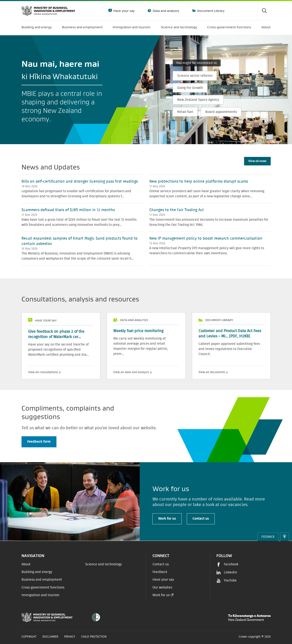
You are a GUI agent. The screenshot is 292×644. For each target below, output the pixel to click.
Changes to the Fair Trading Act (177, 210)
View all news (257, 161)
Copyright (29, 637)
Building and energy (37, 572)
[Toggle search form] (264, 11)
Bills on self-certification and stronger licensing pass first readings (80, 182)
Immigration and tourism (40, 595)
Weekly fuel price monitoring (138, 331)
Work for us (167, 519)
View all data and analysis (132, 372)
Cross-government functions (43, 587)
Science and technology (104, 564)
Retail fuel (185, 112)
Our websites (162, 587)
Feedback (160, 572)
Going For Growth (190, 88)
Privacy (70, 637)
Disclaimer (50, 637)
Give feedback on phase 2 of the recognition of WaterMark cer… (56, 334)
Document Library (210, 11)
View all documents (213, 372)
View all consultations (44, 372)
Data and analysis (165, 11)
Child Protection (94, 637)
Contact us (201, 519)
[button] (285, 537)
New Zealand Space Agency (198, 100)
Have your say (124, 11)
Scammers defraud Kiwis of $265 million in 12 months (68, 210)
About (26, 564)
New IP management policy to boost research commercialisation (206, 239)
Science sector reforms (195, 76)
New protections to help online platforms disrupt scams (199, 182)
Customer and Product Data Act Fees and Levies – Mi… (230, 334)
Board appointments (221, 112)
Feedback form (39, 442)
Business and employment (42, 580)
